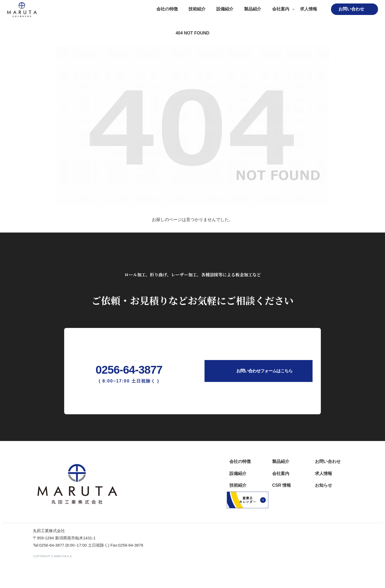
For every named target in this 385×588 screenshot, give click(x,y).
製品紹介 (281, 461)
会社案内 (281, 473)
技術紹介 (238, 485)
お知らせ (324, 485)
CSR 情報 (282, 485)
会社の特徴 (240, 461)
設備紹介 (238, 473)
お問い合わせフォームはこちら (264, 371)
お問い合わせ (328, 461)
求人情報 (324, 473)
